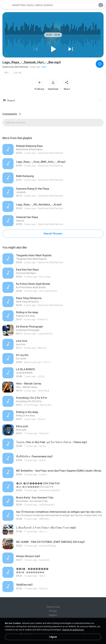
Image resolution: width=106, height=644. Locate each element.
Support (53, 615)
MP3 (7, 73)
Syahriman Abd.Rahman (15, 67)
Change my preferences (73, 630)
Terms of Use (53, 607)
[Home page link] (6, 5)
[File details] (53, 149)
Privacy (53, 611)
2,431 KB (17, 73)
